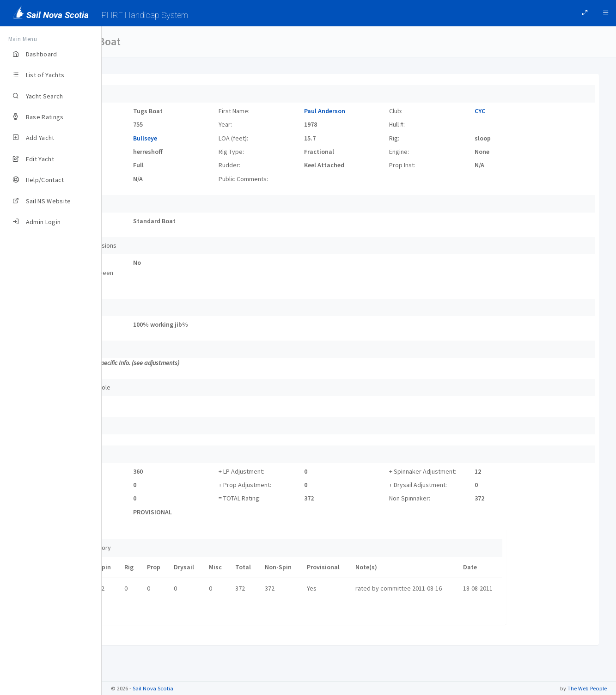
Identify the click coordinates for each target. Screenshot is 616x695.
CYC (492, 111)
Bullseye (207, 138)
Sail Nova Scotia (153, 688)
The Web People (587, 688)
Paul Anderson (362, 111)
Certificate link (141, 614)
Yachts (126, 42)
